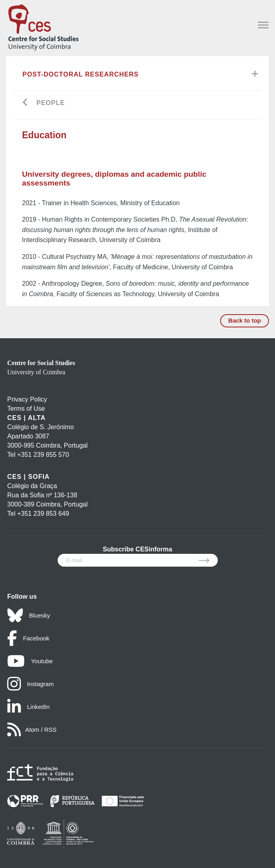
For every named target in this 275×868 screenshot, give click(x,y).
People (51, 103)
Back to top (245, 320)
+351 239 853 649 (43, 514)
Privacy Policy (27, 399)
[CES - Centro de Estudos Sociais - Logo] (43, 26)
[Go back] (25, 103)
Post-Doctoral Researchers (80, 74)
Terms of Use (26, 409)
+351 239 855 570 (43, 455)
